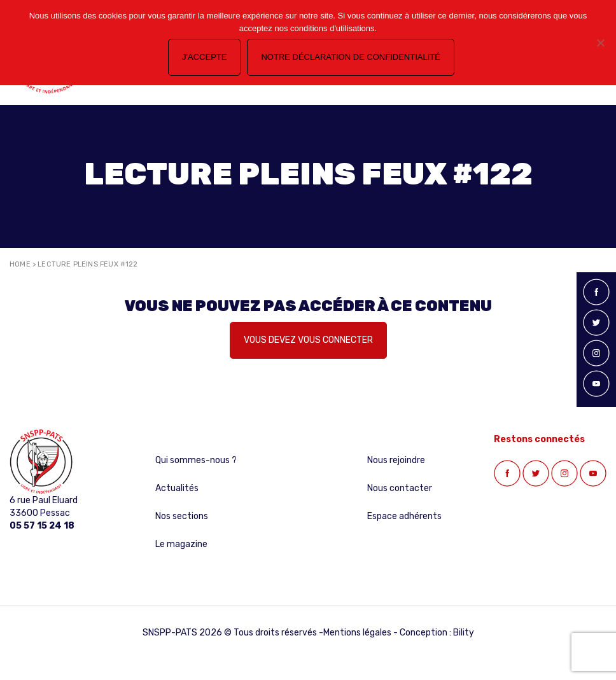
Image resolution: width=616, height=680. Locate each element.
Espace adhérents (404, 516)
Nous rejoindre (396, 460)
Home (20, 264)
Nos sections (182, 516)
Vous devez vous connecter (308, 340)
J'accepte (204, 57)
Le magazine (181, 544)
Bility (464, 633)
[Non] (600, 43)
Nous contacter (400, 488)
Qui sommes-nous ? (196, 460)
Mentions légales (357, 633)
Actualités (177, 488)
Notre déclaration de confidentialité (350, 57)
